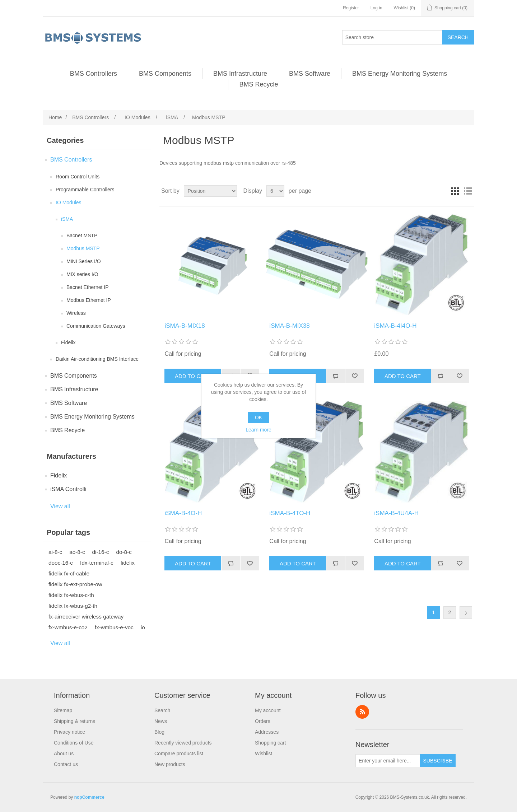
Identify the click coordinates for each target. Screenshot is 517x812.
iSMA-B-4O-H (183, 513)
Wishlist (264, 753)
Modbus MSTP (83, 248)
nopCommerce (89, 797)
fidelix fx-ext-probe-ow (75, 584)
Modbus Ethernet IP (89, 300)
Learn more (258, 430)
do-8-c (124, 552)
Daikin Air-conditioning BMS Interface (97, 359)
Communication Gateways (96, 326)
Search (162, 710)
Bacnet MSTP (82, 235)
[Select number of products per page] (275, 191)
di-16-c (101, 552)
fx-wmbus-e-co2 (68, 627)
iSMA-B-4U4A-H (396, 513)
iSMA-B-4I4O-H (395, 326)
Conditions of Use (74, 743)
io (143, 627)
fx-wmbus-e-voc (114, 627)
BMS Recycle (258, 84)
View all (60, 506)
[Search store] (392, 37)
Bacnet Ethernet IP (88, 287)
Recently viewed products (183, 743)
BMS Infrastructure (240, 74)
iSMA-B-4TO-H (290, 513)
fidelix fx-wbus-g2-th (73, 606)
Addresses (267, 732)
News (161, 721)
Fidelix (68, 342)
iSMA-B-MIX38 (289, 326)
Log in (376, 8)
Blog (159, 732)
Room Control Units (78, 177)
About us (64, 753)
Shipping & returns (74, 721)
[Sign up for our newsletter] (388, 761)
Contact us (66, 764)
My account (268, 710)
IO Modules (69, 202)
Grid (455, 191)
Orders (263, 721)
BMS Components (165, 74)
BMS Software (310, 74)
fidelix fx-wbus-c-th (71, 595)
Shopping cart (270, 743)
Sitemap (63, 710)
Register (351, 8)
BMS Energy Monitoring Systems (400, 74)
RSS (362, 712)
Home (55, 117)
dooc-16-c (61, 563)
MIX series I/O (82, 274)
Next (466, 613)
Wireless (76, 313)
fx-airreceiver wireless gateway (86, 617)
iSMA (67, 219)
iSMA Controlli (68, 489)
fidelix (128, 563)
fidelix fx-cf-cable (69, 573)
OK (258, 417)
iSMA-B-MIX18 (185, 326)
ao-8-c (77, 552)
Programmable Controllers (85, 190)
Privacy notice (69, 732)
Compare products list (179, 753)
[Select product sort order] (210, 191)
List (468, 191)
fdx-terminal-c (97, 563)
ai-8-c (55, 552)
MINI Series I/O (84, 261)
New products (170, 764)
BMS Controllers (94, 74)
